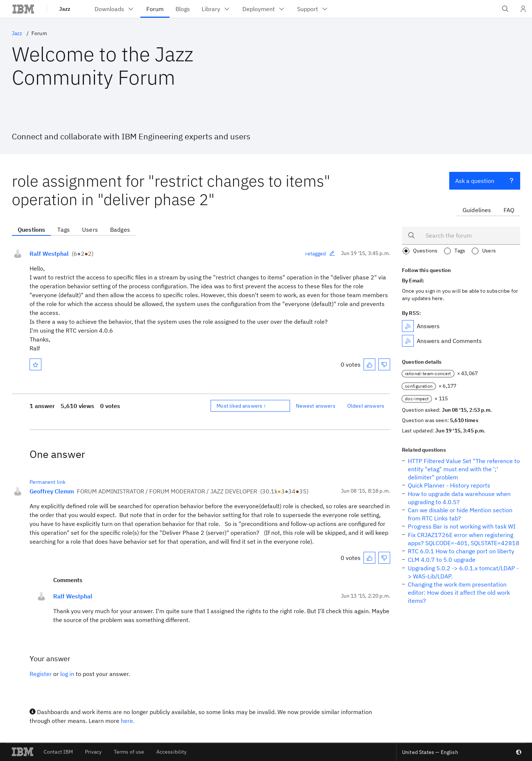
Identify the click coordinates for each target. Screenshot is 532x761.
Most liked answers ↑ (241, 406)
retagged (320, 254)
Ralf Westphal (49, 254)
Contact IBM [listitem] (58, 752)
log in (67, 674)
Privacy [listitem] (93, 752)
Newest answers (316, 406)
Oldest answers (366, 406)
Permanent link (47, 482)
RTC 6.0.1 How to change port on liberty (461, 551)
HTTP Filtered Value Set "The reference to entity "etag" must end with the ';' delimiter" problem (464, 469)
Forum (39, 33)
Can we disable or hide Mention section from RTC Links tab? (460, 514)
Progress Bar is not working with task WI (462, 526)
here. (128, 721)
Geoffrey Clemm (52, 491)
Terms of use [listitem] (129, 752)
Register (41, 674)
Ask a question (485, 180)
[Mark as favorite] (35, 364)
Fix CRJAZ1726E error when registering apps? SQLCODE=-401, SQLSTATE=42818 (464, 539)
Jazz (65, 9)
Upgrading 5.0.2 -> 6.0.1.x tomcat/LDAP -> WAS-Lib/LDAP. (463, 572)
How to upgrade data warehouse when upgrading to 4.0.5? (459, 498)
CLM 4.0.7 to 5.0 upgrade (442, 560)
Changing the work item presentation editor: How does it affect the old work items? (459, 592)
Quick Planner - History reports (449, 485)
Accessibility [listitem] (172, 752)
